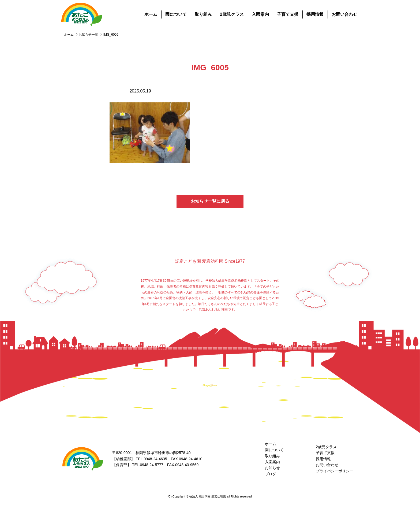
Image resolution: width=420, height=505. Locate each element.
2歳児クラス (232, 14)
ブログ (271, 474)
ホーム (151, 14)
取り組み (203, 14)
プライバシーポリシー (335, 471)
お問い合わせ (344, 14)
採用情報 (315, 14)
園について (176, 14)
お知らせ (272, 468)
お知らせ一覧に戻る (210, 201)
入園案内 (260, 14)
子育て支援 (288, 14)
